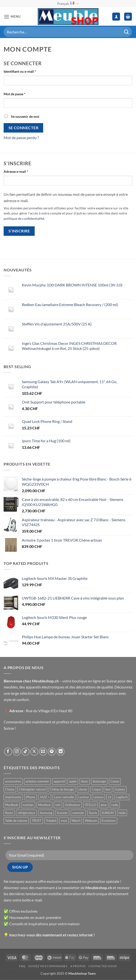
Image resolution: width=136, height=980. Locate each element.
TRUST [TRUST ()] (37, 821)
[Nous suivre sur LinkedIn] (60, 752)
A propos (78, 966)
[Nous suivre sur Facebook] (8, 752)
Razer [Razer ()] (9, 813)
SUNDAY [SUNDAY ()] (108, 813)
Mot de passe (23, 94)
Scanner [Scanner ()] (62, 813)
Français (68, 4)
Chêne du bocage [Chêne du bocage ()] (62, 789)
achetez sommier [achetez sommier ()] (37, 781)
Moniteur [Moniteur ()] (44, 805)
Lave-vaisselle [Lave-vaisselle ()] (64, 797)
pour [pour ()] (104, 805)
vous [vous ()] (64, 821)
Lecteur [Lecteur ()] (84, 797)
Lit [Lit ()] (110, 797)
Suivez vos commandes (48, 966)
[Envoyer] (127, 32)
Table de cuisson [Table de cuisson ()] (16, 821)
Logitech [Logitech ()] (122, 797)
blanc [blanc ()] (85, 781)
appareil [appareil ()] (59, 781)
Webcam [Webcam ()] (91, 821)
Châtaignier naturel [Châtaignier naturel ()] (32, 789)
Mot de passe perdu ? (21, 138)
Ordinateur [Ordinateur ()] (73, 805)
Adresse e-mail (24, 171)
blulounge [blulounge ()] (99, 781)
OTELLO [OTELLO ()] (90, 805)
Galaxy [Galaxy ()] (120, 789)
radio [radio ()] (115, 805)
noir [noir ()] (58, 805)
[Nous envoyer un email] (43, 752)
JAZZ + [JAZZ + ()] (45, 797)
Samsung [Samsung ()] (46, 813)
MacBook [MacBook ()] (12, 805)
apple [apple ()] (73, 781)
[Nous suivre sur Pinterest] (52, 752)
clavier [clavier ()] (83, 789)
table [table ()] (122, 813)
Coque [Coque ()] (96, 789)
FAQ (22, 966)
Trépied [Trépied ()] (51, 821)
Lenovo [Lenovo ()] (98, 797)
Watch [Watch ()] (76, 821)
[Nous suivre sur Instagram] (17, 752)
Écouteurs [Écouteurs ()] (109, 821)
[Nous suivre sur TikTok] (26, 752)
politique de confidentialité (24, 219)
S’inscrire (19, 231)
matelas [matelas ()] (28, 805)
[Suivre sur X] (34, 752)
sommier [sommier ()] (78, 813)
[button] (12, 17)
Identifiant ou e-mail (28, 71)
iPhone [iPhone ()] (30, 797)
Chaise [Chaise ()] (10, 789)
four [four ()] (108, 789)
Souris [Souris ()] (93, 813)
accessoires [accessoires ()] (13, 781)
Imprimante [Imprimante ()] (13, 797)
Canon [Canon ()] (115, 781)
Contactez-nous (103, 966)
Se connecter (24, 128)
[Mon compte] (116, 17)
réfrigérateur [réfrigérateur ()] (26, 813)
